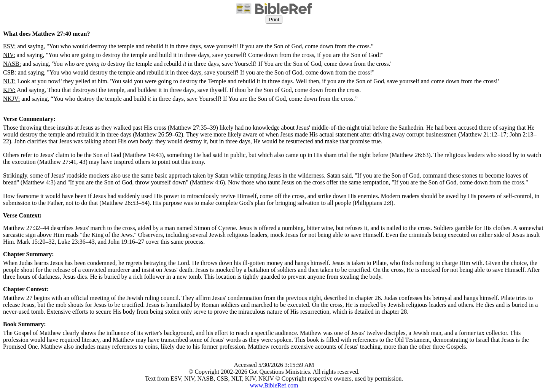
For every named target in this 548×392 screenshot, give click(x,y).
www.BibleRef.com (274, 385)
